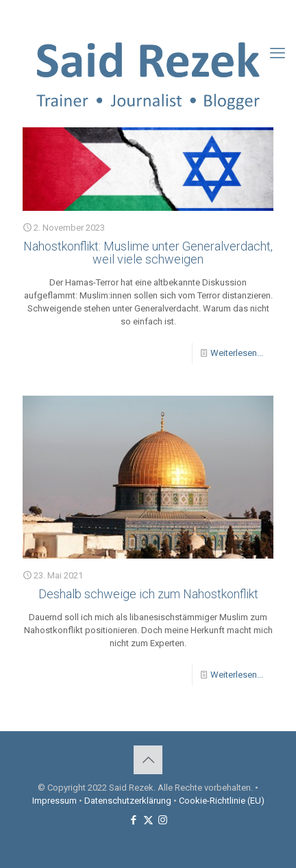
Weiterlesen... (237, 353)
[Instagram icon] (165, 14)
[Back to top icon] (148, 760)
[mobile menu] (277, 53)
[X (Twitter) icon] (148, 14)
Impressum (54, 801)
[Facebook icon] (131, 14)
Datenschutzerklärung (128, 801)
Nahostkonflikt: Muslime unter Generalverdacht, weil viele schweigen (148, 253)
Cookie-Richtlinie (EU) (222, 801)
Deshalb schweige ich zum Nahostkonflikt (148, 594)
